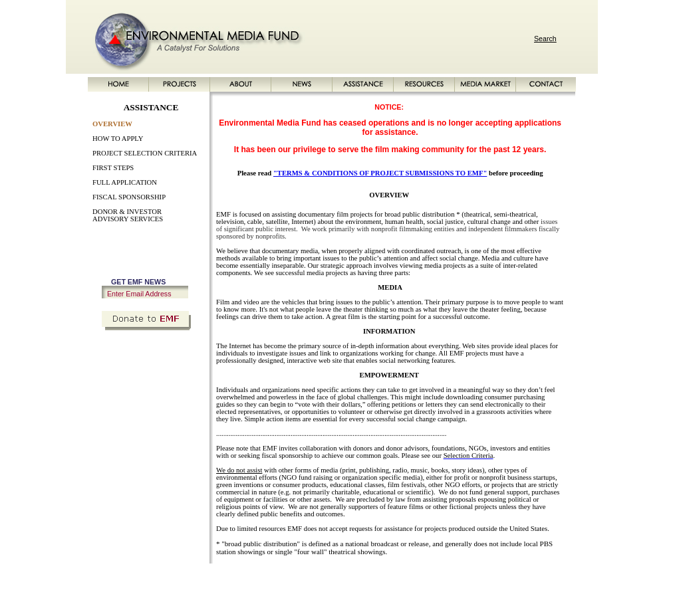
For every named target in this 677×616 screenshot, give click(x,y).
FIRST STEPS (113, 168)
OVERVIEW (112, 124)
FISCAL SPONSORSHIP (129, 197)
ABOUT (222, 579)
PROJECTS (187, 579)
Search (545, 39)
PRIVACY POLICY (520, 579)
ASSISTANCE (287, 579)
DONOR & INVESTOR (127, 212)
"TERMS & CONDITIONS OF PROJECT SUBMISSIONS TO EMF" (380, 173)
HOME (154, 579)
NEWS (251, 579)
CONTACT (434, 579)
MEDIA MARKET (387, 579)
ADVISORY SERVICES (128, 219)
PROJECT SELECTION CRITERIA (145, 153)
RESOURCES (336, 579)
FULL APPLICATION (125, 182)
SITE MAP (471, 579)
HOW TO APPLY (118, 139)
